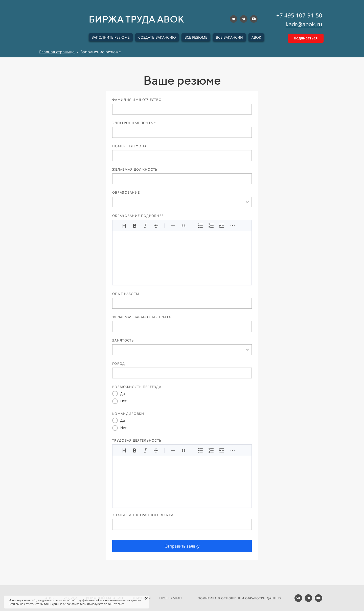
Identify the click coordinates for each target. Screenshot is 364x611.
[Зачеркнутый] (156, 226)
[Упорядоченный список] (211, 226)
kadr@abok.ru (304, 24)
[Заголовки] (124, 226)
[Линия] (173, 226)
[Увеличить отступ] (222, 226)
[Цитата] (184, 226)
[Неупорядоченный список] (200, 226)
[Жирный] (135, 226)
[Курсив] (145, 226)
